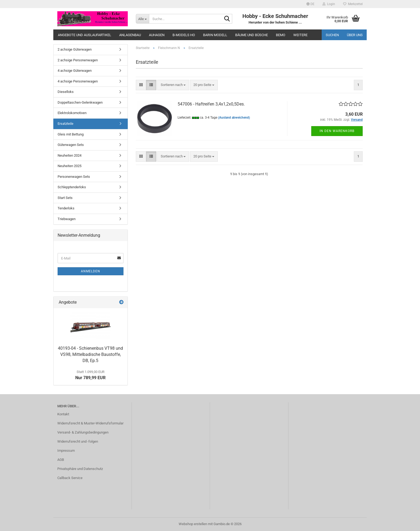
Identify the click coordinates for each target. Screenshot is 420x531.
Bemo (281, 35)
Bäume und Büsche (252, 35)
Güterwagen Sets (71, 145)
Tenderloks (66, 208)
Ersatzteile (65, 124)
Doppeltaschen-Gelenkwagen (80, 102)
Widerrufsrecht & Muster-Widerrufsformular (90, 423)
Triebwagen (67, 219)
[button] (310, 4)
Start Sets (65, 198)
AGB (61, 460)
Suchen (332, 35)
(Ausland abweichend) (234, 118)
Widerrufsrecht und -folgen (78, 441)
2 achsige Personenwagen (78, 60)
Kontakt (63, 414)
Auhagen (157, 35)
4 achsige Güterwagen (75, 71)
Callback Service (70, 478)
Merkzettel (353, 4)
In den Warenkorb (337, 131)
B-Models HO (184, 35)
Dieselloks (66, 92)
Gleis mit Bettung (71, 134)
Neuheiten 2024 (70, 155)
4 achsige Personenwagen (78, 81)
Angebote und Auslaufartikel (85, 35)
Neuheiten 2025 (70, 166)
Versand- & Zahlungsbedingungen (83, 432)
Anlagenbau (130, 35)
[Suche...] (142, 19)
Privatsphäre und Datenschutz (80, 469)
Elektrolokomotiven (72, 113)
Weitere (300, 35)
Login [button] (329, 4)
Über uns (355, 35)
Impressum (66, 451)
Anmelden (91, 271)
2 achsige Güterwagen (75, 49)
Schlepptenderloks (72, 187)
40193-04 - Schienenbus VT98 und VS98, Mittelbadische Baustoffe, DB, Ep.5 (90, 354)
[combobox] (173, 85)
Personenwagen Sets (74, 177)
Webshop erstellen (193, 524)
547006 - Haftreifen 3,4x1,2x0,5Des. (211, 104)
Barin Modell (215, 35)
